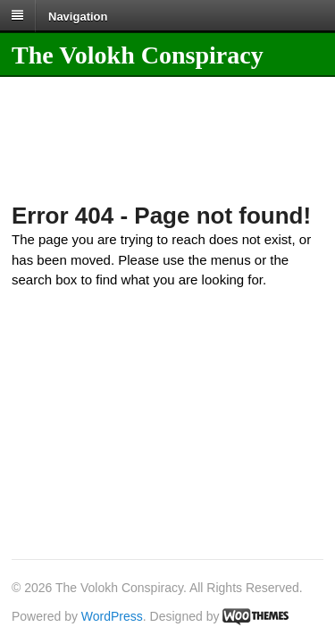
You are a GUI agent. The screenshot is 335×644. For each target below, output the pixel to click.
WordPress (112, 616)
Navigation (78, 16)
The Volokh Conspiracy (138, 55)
